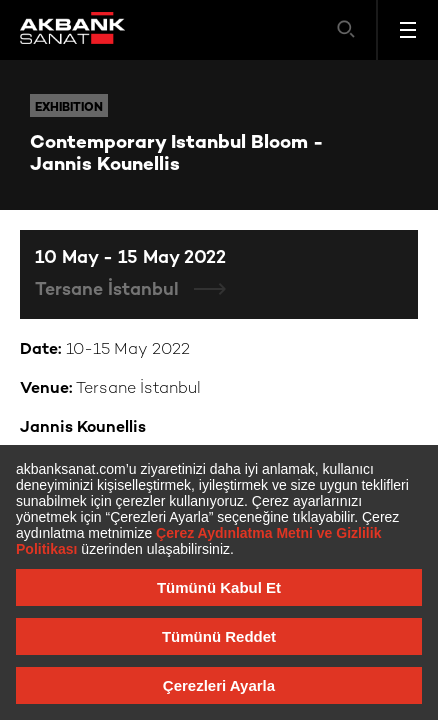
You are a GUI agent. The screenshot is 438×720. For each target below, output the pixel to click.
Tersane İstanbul (109, 290)
